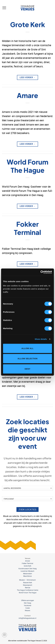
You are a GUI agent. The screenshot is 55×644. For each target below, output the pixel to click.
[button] (4, 8)
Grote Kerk (28, 24)
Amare (27, 95)
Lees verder (27, 77)
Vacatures (28, 605)
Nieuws (27, 610)
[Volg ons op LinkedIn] (4, 635)
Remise (28, 588)
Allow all (27, 348)
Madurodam (28, 574)
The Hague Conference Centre (28, 590)
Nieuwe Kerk (28, 582)
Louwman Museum (27, 571)
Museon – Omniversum (27, 580)
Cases (28, 608)
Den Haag (27, 603)
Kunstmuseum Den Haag (28, 568)
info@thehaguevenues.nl (27, 618)
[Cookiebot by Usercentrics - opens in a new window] (40, 272)
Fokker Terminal (27, 228)
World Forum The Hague (27, 166)
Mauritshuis (27, 576)
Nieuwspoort (28, 585)
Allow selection (27, 359)
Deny (27, 369)
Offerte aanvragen (28, 600)
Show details (41, 339)
